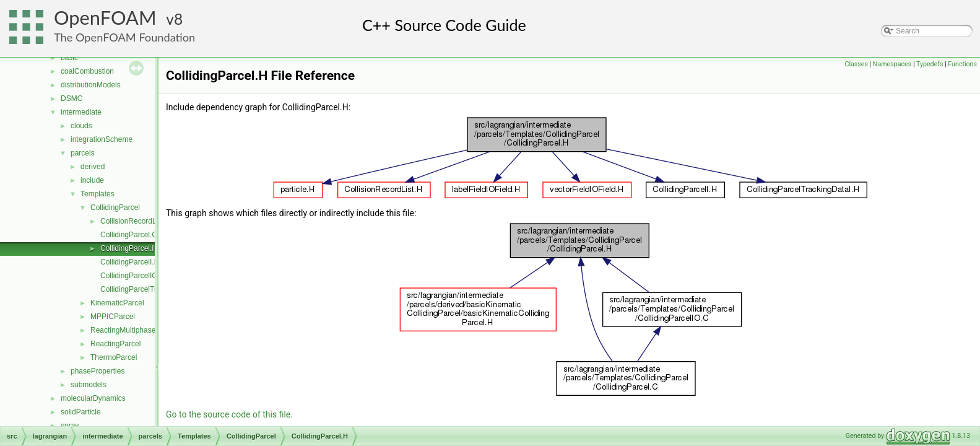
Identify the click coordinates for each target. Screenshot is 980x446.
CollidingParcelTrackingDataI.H (152, 289)
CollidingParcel (115, 208)
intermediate (81, 112)
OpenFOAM (105, 18)
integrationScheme (102, 139)
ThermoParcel (114, 357)
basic (69, 58)
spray (70, 426)
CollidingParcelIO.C (133, 276)
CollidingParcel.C (129, 235)
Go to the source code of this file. (229, 414)
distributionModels (91, 85)
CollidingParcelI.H (130, 262)
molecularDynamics (93, 398)
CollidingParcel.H (129, 248)
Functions (962, 64)
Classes (856, 64)
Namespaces (892, 64)
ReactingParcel (115, 344)
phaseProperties (98, 371)
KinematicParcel (117, 303)
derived (93, 167)
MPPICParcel (113, 317)
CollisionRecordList (132, 221)
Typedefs (930, 64)
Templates (98, 194)
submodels (89, 385)
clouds (81, 126)
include (92, 180)
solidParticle (81, 412)
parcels (83, 153)
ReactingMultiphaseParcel (133, 330)
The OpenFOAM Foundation (124, 37)
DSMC (72, 98)
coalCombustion (87, 71)
